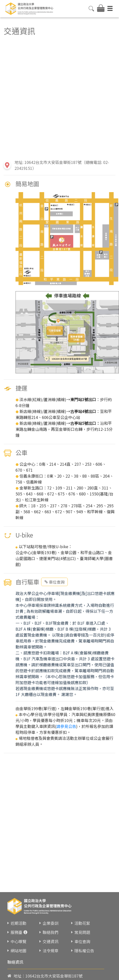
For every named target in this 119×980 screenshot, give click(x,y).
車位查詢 (54, 582)
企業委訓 (51, 923)
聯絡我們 (51, 932)
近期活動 (18, 923)
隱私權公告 (84, 951)
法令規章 (51, 951)
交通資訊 (51, 941)
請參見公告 (66, 726)
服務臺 (17, 932)
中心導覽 (18, 941)
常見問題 (82, 932)
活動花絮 (82, 923)
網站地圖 (18, 951)
